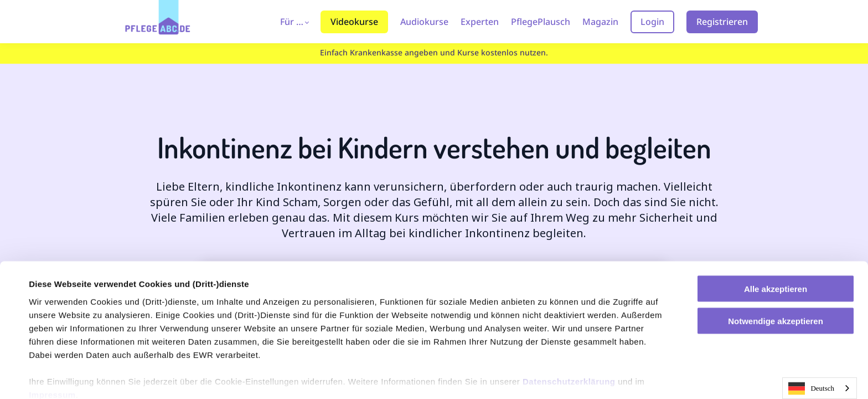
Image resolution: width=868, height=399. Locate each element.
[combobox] (820, 388)
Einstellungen (56, 377)
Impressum (52, 348)
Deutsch (811, 388)
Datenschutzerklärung (569, 334)
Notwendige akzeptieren (776, 275)
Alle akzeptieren (776, 242)
